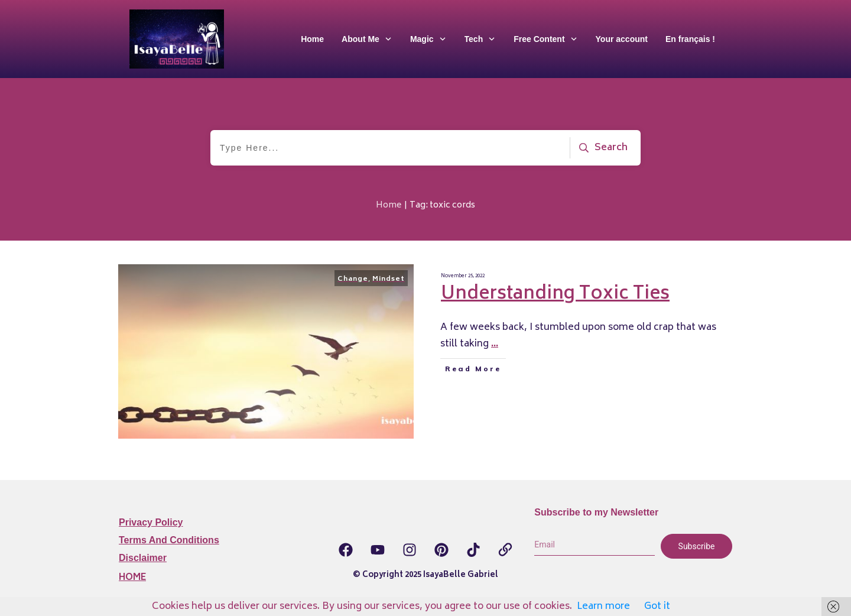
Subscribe (697, 546)
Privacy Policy (151, 522)
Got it (657, 607)
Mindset (389, 279)
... (495, 344)
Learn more (603, 607)
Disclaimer (143, 558)
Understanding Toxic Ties (555, 295)
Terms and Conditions (169, 540)
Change (353, 279)
